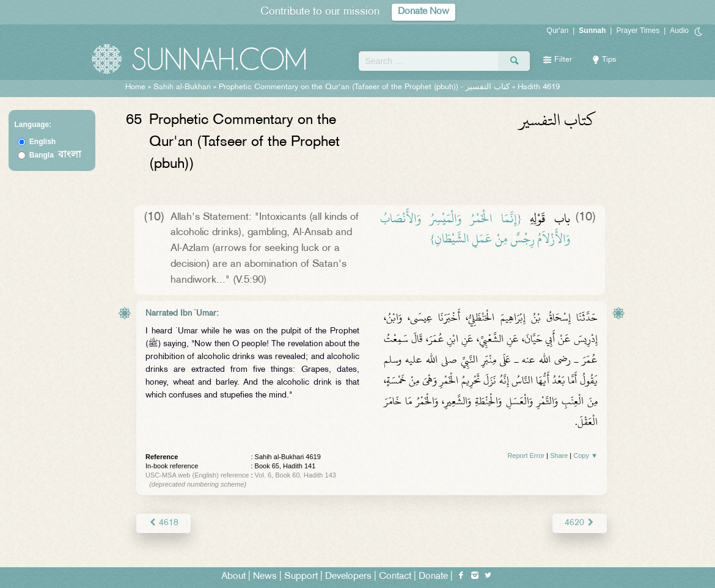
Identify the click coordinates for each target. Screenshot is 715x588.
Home (135, 87)
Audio (679, 31)
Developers (348, 577)
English (42, 142)
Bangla (55, 155)
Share (559, 456)
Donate (433, 577)
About (233, 577)
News (265, 577)
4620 (580, 523)
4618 (163, 523)
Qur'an (558, 31)
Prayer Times (638, 31)
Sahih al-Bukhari (182, 87)
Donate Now (424, 12)
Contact (395, 577)
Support (301, 577)
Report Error (526, 456)
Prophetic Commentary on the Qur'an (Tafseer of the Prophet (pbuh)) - (365, 87)
